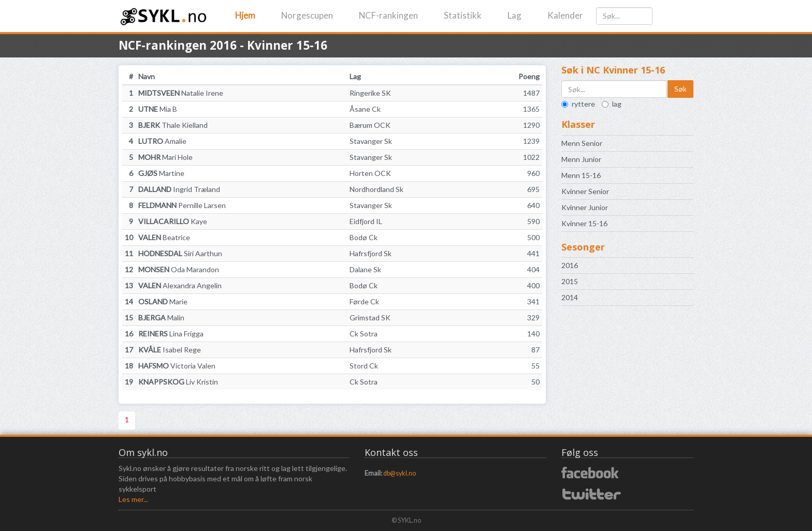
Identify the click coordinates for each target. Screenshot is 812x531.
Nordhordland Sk (376, 189)
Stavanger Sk (371, 141)
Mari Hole (165, 157)
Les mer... (133, 499)
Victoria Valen (177, 366)
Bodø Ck (364, 237)
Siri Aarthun (180, 253)
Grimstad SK (370, 318)
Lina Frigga (171, 334)
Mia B (158, 109)
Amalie (162, 141)
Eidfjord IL (366, 221)
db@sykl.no (400, 473)
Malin (161, 318)
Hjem (245, 15)
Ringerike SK (370, 93)
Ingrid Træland (179, 189)
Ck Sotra (364, 334)
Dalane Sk (365, 269)
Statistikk (463, 15)
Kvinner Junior (585, 207)
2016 (570, 265)
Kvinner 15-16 (584, 223)
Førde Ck (364, 301)
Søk (680, 89)
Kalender (565, 15)
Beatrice (164, 237)
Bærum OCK (370, 125)
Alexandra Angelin (180, 285)
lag (612, 104)
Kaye (173, 221)
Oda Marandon (179, 269)
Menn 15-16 (581, 175)
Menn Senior (582, 143)
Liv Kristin (178, 382)
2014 (570, 297)
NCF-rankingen (388, 15)
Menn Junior (581, 159)
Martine (161, 173)
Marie (163, 301)
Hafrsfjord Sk (371, 253)
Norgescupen (307, 15)
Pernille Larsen (182, 205)
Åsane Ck (365, 109)
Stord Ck (364, 366)
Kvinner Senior (585, 191)
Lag (514, 15)
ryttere (578, 104)
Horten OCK (370, 173)
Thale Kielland (173, 125)
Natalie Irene (181, 93)
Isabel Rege (170, 350)
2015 (570, 281)
